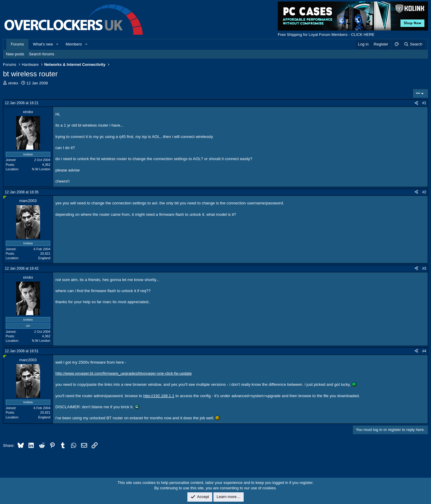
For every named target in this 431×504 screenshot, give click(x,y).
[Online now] (5, 197)
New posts (15, 54)
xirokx (13, 83)
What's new (43, 44)
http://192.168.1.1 (159, 396)
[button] (57, 44)
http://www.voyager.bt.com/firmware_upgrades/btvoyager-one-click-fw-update (124, 373)
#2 (424, 192)
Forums (17, 44)
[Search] (413, 44)
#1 (424, 103)
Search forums (42, 54)
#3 (424, 268)
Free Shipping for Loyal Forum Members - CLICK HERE (326, 35)
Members (74, 44)
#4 (424, 351)
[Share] (416, 103)
